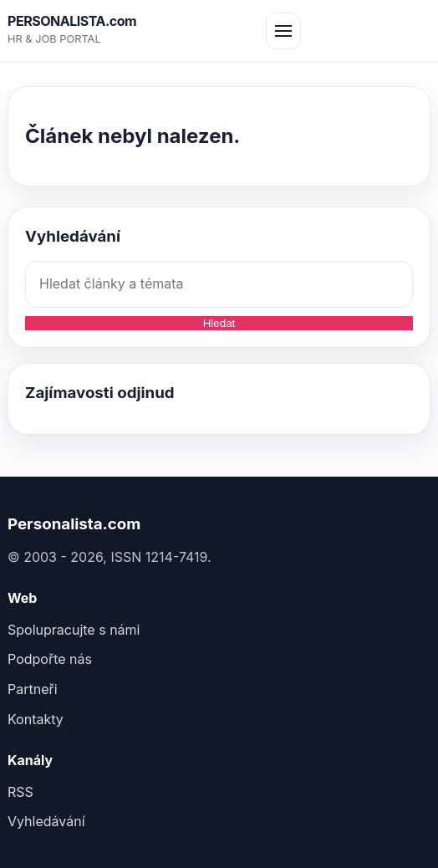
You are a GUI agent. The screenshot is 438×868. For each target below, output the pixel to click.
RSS (20, 792)
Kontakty (36, 719)
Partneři (33, 689)
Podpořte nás (50, 659)
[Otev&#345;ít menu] (283, 31)
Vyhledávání (46, 821)
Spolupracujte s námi (74, 630)
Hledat (219, 323)
